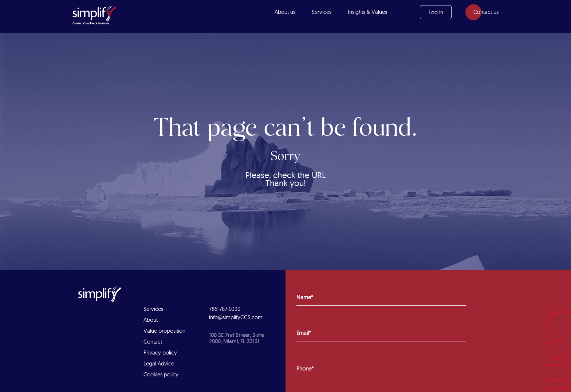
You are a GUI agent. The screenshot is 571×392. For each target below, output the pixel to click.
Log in (436, 12)
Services (322, 12)
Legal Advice (159, 363)
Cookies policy (161, 374)
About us (285, 12)
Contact (153, 342)
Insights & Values (367, 12)
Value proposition (164, 331)
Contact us (486, 12)
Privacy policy (160, 353)
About (151, 320)
